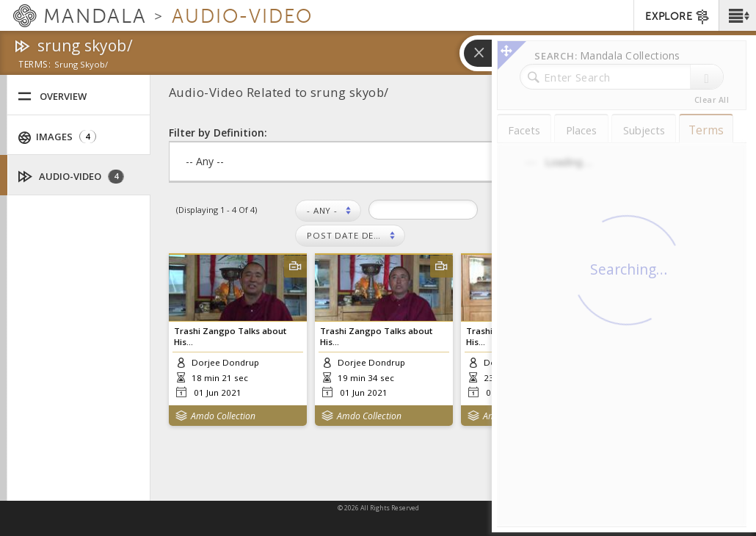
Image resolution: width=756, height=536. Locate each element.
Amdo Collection (223, 416)
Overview (52, 97)
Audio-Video (71, 177)
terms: (34, 65)
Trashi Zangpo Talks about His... (230, 336)
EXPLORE (678, 17)
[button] (737, 15)
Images (57, 137)
